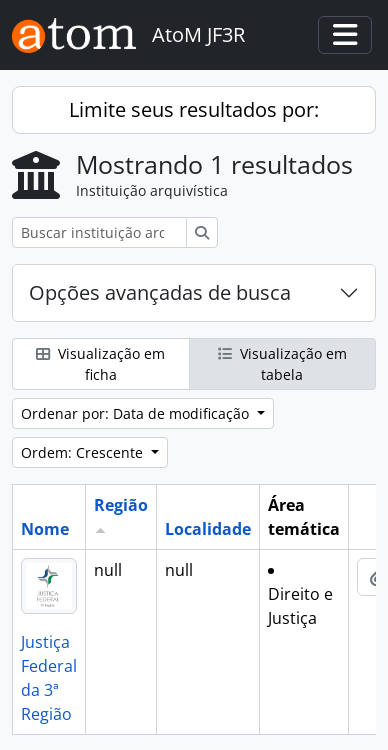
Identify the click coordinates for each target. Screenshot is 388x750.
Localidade (208, 529)
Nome (45, 529)
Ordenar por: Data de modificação (137, 413)
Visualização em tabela (282, 364)
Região (121, 505)
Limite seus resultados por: (194, 109)
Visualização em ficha (100, 364)
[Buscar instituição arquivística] (99, 232)
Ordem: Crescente (84, 452)
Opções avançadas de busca (160, 292)
